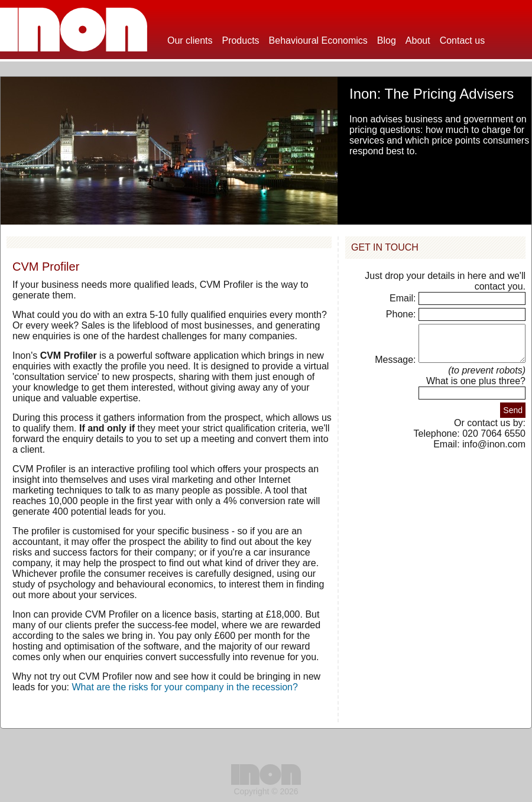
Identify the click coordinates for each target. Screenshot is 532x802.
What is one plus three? (476, 388)
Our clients (190, 40)
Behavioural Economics (318, 40)
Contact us (462, 40)
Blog (387, 40)
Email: (404, 298)
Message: (385, 367)
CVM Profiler (46, 267)
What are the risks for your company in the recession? (185, 687)
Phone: (402, 314)
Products (240, 40)
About (418, 40)
